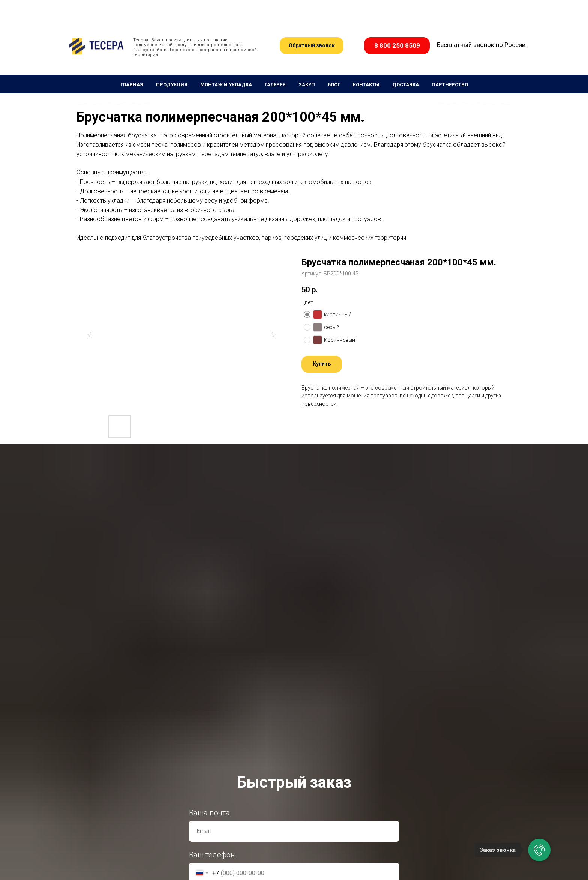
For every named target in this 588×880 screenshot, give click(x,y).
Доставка (406, 85)
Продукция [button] (172, 85)
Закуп (307, 85)
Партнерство (450, 85)
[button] (312, 46)
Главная (132, 85)
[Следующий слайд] (273, 335)
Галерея (275, 85)
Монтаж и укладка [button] (226, 85)
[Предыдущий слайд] (90, 335)
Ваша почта (209, 813)
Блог (334, 85)
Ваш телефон (212, 855)
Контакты (366, 85)
